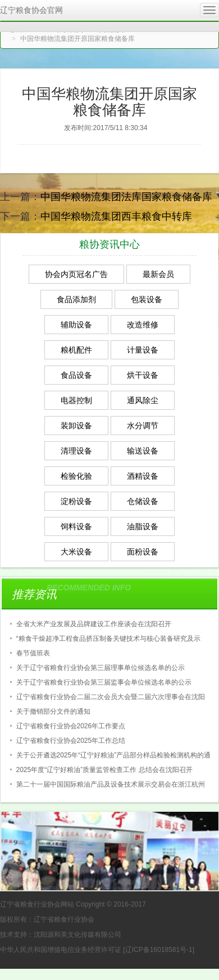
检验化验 (76, 476)
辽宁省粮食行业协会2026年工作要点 (71, 726)
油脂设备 (143, 526)
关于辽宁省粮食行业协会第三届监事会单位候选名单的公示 (104, 682)
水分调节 (143, 426)
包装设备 (147, 299)
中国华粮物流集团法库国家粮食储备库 (126, 197)
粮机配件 (76, 350)
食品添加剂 (76, 299)
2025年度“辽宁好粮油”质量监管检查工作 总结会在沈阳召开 (104, 770)
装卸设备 (76, 426)
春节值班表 (33, 653)
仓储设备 (143, 501)
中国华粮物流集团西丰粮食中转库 (116, 216)
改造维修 (143, 325)
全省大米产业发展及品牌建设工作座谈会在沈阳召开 (94, 624)
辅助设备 (76, 325)
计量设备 (143, 350)
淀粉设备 (76, 501)
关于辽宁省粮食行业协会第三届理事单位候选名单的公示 (101, 668)
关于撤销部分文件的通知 (53, 711)
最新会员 (158, 274)
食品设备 (76, 375)
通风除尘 (143, 400)
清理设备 (76, 451)
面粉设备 (143, 552)
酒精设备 (143, 476)
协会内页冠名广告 (76, 274)
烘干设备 (143, 375)
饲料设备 (76, 526)
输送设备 (143, 451)
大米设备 (76, 552)
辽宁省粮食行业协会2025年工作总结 (71, 741)
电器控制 (76, 400)
